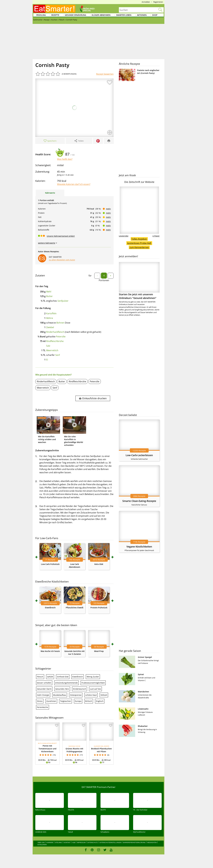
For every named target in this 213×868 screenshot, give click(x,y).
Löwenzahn (143, 709)
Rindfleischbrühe (55, 341)
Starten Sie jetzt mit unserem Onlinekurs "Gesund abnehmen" (139, 281)
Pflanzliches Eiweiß (75, 608)
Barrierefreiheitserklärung (134, 842)
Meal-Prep (99, 651)
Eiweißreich (50, 608)
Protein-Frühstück (99, 608)
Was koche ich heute (50, 651)
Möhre (50, 318)
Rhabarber (143, 726)
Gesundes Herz (62, 689)
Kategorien (42, 845)
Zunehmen (51, 701)
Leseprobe (124, 236)
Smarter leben (124, 15)
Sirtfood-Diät (63, 677)
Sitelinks (58, 842)
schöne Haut (91, 695)
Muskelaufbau (60, 695)
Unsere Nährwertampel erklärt (61, 236)
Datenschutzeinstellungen (110, 842)
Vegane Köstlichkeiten (139, 547)
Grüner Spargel (145, 657)
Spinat (141, 674)
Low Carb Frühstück (50, 564)
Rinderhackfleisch (55, 332)
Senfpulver (63, 301)
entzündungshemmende (66, 683)
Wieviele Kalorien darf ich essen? (74, 184)
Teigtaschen (66, 701)
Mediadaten (152, 842)
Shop (155, 15)
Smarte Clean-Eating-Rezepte (139, 501)
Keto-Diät (99, 564)
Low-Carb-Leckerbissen (139, 455)
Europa (78, 701)
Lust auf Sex (95, 689)
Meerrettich (52, 350)
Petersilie (61, 337)
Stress (40, 701)
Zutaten (40, 275)
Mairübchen (143, 692)
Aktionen (142, 15)
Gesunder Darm (44, 689)
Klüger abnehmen (101, 15)
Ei (47, 360)
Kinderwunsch (80, 689)
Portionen (104, 280)
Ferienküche (43, 707)
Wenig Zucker (93, 677)
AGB (74, 842)
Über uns (41, 842)
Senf (58, 355)
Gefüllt (50, 677)
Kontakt (67, 842)
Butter (49, 296)
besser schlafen (44, 683)
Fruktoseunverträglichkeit (93, 683)
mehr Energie (43, 695)
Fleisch (40, 677)
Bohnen (60, 323)
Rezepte (55, 15)
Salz (48, 346)
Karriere (50, 842)
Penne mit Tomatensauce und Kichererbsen (47, 749)
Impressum (81, 842)
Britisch (89, 701)
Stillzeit (104, 695)
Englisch (100, 701)
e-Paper (156, 236)
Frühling (41, 15)
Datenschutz (93, 842)
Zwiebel (50, 327)
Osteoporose (76, 695)
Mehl (49, 292)
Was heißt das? (65, 159)
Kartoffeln (51, 313)
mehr (108, 209)
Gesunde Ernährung (75, 15)
